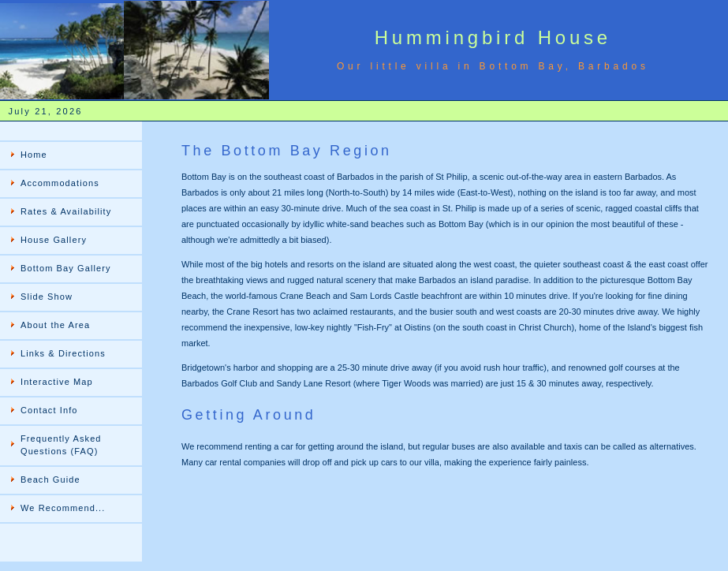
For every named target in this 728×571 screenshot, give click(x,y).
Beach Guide (50, 480)
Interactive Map (57, 382)
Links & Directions (63, 353)
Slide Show (47, 297)
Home (34, 155)
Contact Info (49, 410)
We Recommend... (63, 508)
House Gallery (54, 240)
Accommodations (60, 183)
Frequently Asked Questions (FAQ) (61, 445)
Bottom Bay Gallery (66, 268)
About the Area (55, 325)
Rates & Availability (66, 211)
